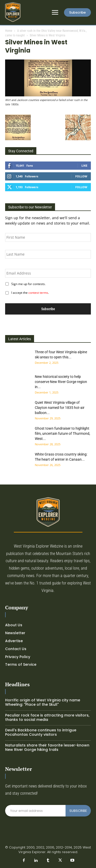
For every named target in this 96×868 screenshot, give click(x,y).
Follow (81, 176)
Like (84, 165)
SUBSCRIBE (78, 811)
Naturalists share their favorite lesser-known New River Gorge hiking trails (47, 747)
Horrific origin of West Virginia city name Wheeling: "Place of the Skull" (43, 702)
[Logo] (13, 12)
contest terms (38, 293)
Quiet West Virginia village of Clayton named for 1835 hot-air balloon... (60, 408)
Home (9, 31)
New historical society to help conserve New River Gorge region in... (61, 382)
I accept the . (29, 293)
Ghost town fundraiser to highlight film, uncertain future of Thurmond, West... (62, 433)
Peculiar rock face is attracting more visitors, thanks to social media (47, 717)
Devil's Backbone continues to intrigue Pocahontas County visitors (41, 732)
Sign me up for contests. (28, 284)
